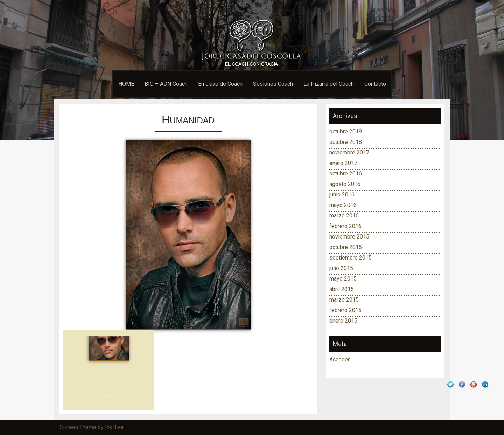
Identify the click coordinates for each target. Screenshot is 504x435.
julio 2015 (341, 268)
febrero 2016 (345, 226)
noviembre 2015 (349, 237)
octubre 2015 (346, 247)
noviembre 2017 (349, 153)
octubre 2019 (346, 132)
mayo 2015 (343, 279)
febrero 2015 (345, 310)
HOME (126, 84)
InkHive (114, 427)
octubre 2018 (346, 142)
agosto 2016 (345, 184)
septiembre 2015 (351, 258)
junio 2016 (342, 195)
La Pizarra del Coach (329, 84)
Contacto (375, 84)
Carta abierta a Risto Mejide (108, 396)
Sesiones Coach (273, 84)
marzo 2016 (344, 216)
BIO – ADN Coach (166, 84)
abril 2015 (342, 289)
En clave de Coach (220, 84)
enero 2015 (343, 321)
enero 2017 (343, 163)
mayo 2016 (343, 205)
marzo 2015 (344, 300)
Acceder (339, 360)
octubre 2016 (346, 174)
